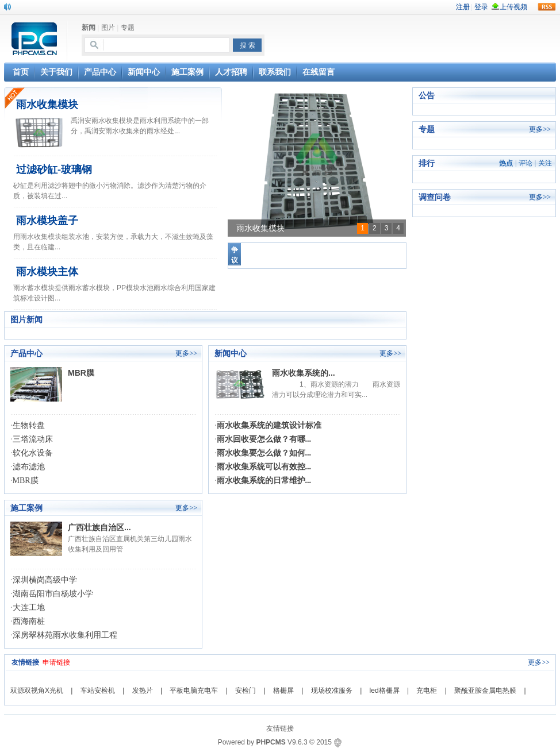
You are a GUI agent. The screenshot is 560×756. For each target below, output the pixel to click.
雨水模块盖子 (47, 221)
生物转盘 (29, 425)
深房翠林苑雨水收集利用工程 (65, 635)
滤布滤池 (29, 467)
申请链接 (56, 662)
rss (547, 7)
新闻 (89, 28)
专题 (128, 28)
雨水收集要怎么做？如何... (264, 453)
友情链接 (280, 728)
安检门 (246, 691)
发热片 (143, 691)
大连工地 (29, 607)
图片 (108, 28)
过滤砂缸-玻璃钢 (54, 169)
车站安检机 (98, 691)
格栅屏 (283, 691)
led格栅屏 (385, 691)
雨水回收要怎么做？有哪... (264, 439)
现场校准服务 (332, 691)
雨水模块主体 (47, 272)
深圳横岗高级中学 (45, 580)
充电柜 (427, 691)
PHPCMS (271, 742)
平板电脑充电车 (194, 691)
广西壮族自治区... (99, 527)
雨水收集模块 (47, 105)
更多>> (186, 353)
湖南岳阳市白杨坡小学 (53, 594)
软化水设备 (33, 453)
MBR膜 (81, 373)
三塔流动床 (33, 439)
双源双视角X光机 (37, 691)
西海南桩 (29, 621)
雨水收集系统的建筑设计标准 (269, 425)
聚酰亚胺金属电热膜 (485, 691)
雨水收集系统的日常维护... (264, 481)
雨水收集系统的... (304, 373)
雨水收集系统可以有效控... (264, 467)
